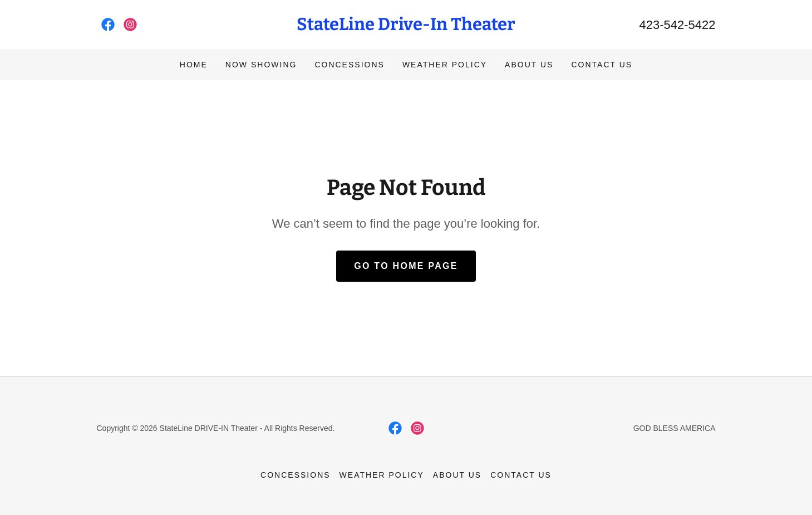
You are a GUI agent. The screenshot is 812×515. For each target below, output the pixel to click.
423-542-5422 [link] (677, 25)
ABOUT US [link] (529, 65)
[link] (108, 24)
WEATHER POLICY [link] (445, 65)
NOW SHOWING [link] (261, 65)
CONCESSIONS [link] (349, 65)
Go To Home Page (406, 266)
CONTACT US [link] (602, 65)
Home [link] (194, 65)
